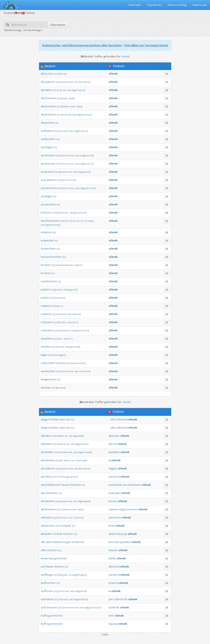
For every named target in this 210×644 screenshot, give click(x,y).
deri (111, 444)
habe (91, 221)
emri (111, 615)
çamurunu (115, 517)
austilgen (47, 196)
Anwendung (48, 558)
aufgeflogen (79, 575)
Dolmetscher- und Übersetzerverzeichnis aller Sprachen (82, 45)
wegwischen (49, 379)
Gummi (71, 180)
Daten (78, 265)
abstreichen (48, 98)
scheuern (47, 322)
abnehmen (48, 460)
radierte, (62, 314)
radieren (46, 306)
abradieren (48, 82)
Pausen (65, 485)
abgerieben (78, 90)
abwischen (48, 123)
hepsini (113, 550)
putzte (64, 172)
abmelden (47, 452)
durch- (68, 339)
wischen (60, 298)
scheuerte (68, 607)
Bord (63, 74)
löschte (65, 155)
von (68, 419)
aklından (114, 436)
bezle (124, 599)
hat (76, 82)
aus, (72, 155)
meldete (64, 452)
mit (64, 180)
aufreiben (47, 599)
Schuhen (78, 518)
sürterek (114, 607)
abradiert (84, 82)
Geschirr (72, 322)
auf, (66, 131)
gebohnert (80, 213)
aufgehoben (80, 131)
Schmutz (62, 518)
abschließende (50, 485)
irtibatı (120, 419)
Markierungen (62, 542)
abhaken (46, 436)
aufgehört (80, 591)
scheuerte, (64, 330)
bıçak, (65, 98)
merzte (65, 164)
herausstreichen (51, 257)
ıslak (117, 599)
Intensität (81, 460)
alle (43, 542)
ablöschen (47, 74)
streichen (47, 338)
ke (131, 419)
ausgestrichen (87, 188)
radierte (65, 82)
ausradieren (49, 180)
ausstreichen (49, 188)
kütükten (114, 452)
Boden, (63, 322)
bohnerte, (63, 213)
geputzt (72, 290)
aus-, (61, 339)
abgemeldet (84, 452)
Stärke (67, 460)
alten (49, 542)
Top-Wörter (154, 5)
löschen (46, 265)
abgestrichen (84, 115)
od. (73, 460)
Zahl (79, 106)
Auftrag (45, 615)
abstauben (48, 501)
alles (44, 550)
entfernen (78, 542)
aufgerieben (80, 599)
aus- (60, 306)
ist (70, 575)
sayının (113, 509)
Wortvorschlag (177, 5)
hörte (62, 591)
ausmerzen (48, 163)
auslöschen (48, 155)
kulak (112, 583)
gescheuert (82, 330)
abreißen (47, 477)
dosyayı (122, 534)
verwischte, (67, 371)
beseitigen (59, 355)
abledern (47, 444)
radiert (76, 314)
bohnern (46, 213)
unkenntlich (48, 363)
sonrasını (132, 509)
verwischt (84, 371)
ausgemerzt (86, 164)
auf (43, 566)
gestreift (75, 347)
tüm (111, 542)
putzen (45, 289)
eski (117, 542)
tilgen (44, 355)
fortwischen (48, 249)
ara (125, 485)
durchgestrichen (50, 225)
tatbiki (112, 558)
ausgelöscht (86, 155)
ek (115, 460)
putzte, (59, 290)
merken (59, 566)
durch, (80, 221)
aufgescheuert (92, 607)
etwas (50, 566)
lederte (62, 444)
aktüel (112, 534)
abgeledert (81, 444)
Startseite (135, 5)
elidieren (46, 232)
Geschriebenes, (65, 265)
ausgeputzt (83, 172)
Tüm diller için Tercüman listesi (146, 45)
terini (112, 526)
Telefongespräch (68, 477)
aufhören (47, 591)
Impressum (200, 5)
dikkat (112, 566)
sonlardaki (115, 485)
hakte (61, 436)
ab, (72, 82)
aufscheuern (49, 607)
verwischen (48, 371)
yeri (111, 599)
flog (61, 575)
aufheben (47, 131)
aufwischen (48, 139)
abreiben (47, 90)
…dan (112, 419)
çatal (71, 98)
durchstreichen (50, 221)
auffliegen (47, 575)
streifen (46, 347)
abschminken (49, 493)
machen (61, 363)
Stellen (65, 106)
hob (61, 131)
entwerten (47, 240)
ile (116, 444)
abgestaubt (84, 501)
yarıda (113, 477)
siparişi (113, 624)
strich (65, 115)
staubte (64, 501)
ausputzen (48, 172)
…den (112, 428)
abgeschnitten (50, 419)
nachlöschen (49, 281)
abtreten (46, 517)
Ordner (58, 534)
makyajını (115, 493)
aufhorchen (48, 583)
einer (73, 106)
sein (62, 419)
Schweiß (66, 526)
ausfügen (47, 147)
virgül (122, 509)
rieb (60, 90)
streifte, (61, 347)
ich (67, 221)
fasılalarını (134, 485)
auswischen (48, 204)
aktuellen (47, 534)
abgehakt (78, 436)
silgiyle (113, 468)
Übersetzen (58, 25)
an (62, 460)
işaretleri (125, 542)
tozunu (113, 501)
